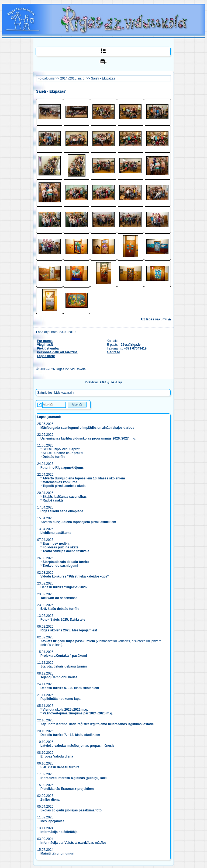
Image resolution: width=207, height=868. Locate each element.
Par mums (45, 341)
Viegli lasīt (45, 345)
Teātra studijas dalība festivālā (66, 551)
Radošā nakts (53, 500)
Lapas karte (46, 356)
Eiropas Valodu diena (57, 756)
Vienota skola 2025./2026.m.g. (65, 710)
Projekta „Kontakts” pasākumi (64, 656)
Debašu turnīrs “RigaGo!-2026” (64, 587)
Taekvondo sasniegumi (61, 566)
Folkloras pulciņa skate (61, 547)
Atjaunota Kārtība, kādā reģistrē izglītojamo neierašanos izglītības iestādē (97, 724)
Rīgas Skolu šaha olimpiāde (62, 511)
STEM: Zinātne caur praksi (63, 453)
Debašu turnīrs (54, 457)
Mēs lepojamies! (53, 821)
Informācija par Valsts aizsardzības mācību (73, 843)
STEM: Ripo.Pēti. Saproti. (62, 449)
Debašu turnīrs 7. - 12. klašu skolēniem (70, 735)
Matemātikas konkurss (60, 482)
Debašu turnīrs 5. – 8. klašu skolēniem (70, 688)
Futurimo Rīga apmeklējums (62, 468)
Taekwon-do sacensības (59, 598)
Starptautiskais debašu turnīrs (66, 562)
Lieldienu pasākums (56, 533)
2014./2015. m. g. (73, 78)
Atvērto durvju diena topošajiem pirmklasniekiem (78, 522)
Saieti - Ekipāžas (103, 78)
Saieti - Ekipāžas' (51, 91)
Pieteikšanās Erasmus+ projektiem (67, 789)
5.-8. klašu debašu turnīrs (60, 609)
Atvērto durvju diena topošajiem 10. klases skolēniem (84, 478)
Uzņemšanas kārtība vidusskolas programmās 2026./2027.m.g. (88, 438)
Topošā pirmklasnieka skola (64, 486)
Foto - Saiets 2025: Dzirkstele (63, 620)
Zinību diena (50, 800)
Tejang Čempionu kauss (59, 677)
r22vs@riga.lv (130, 345)
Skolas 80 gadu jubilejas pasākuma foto (71, 810)
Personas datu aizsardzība (57, 352)
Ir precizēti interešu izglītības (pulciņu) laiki (73, 778)
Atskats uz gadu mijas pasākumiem (68, 641)
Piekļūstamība (48, 348)
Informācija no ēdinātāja (59, 832)
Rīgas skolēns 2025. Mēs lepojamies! (69, 630)
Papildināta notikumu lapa (61, 699)
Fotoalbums (46, 78)
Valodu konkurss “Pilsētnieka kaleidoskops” (75, 576)
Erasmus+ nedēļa (56, 544)
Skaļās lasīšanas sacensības (65, 497)
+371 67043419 (135, 348)
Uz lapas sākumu (154, 319)
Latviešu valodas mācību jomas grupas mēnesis (77, 746)
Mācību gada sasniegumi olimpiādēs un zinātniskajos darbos (87, 428)
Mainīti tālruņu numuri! (58, 853)
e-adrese (113, 352)
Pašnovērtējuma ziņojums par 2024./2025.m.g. (78, 713)
